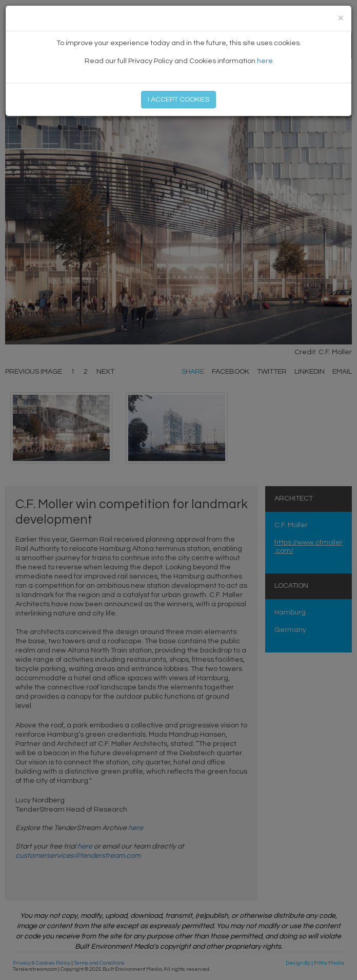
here (265, 61)
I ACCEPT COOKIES (179, 100)
